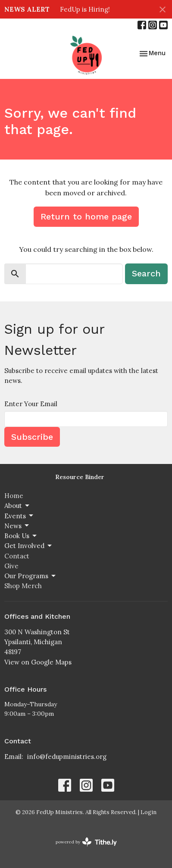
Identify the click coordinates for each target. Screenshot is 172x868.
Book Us (21, 536)
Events (19, 516)
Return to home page (86, 216)
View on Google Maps (38, 662)
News (17, 526)
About (17, 506)
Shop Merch (23, 586)
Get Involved (29, 546)
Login (149, 812)
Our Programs (31, 576)
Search (146, 273)
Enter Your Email (31, 404)
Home (14, 496)
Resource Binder (80, 477)
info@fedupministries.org (67, 757)
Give (11, 566)
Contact (17, 556)
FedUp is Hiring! (85, 9)
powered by (86, 842)
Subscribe (32, 437)
